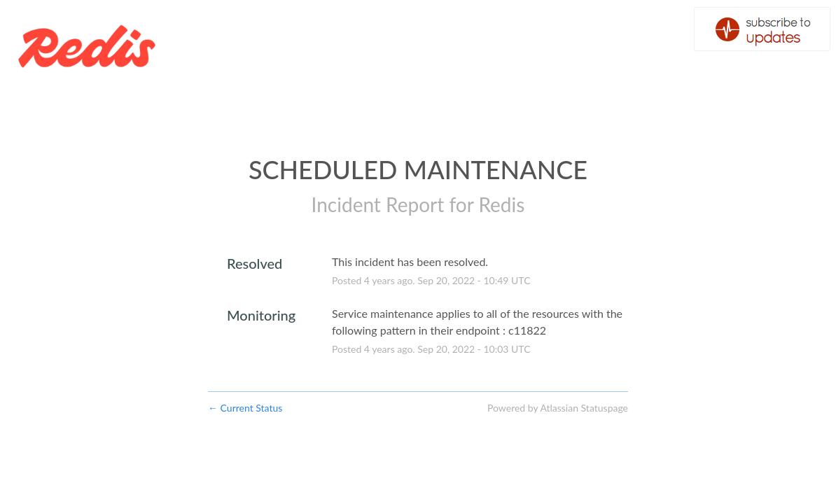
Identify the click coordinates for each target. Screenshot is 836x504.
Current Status (245, 408)
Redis (501, 204)
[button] (762, 29)
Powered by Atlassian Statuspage (558, 408)
